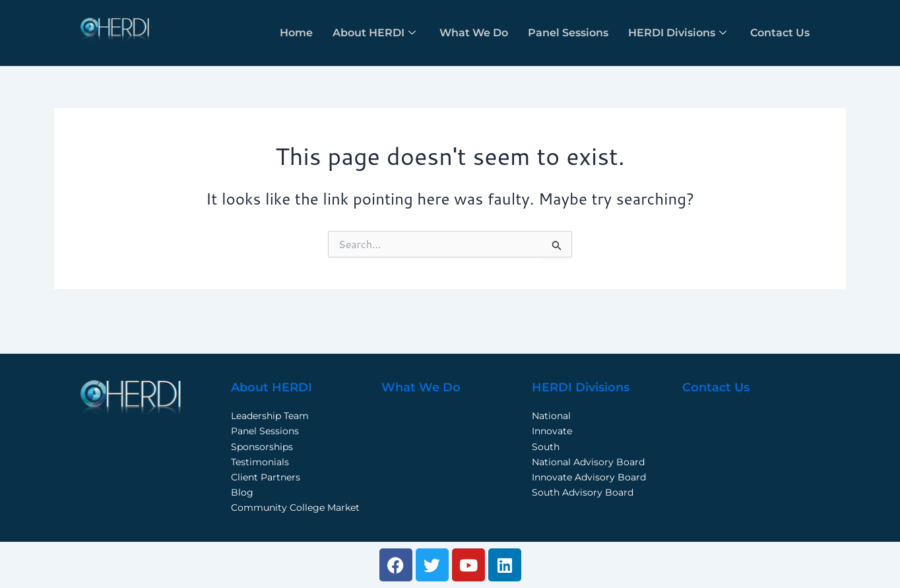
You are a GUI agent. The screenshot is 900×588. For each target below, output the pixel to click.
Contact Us (780, 33)
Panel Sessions (568, 33)
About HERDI (374, 33)
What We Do (474, 33)
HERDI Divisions (677, 33)
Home (296, 33)
